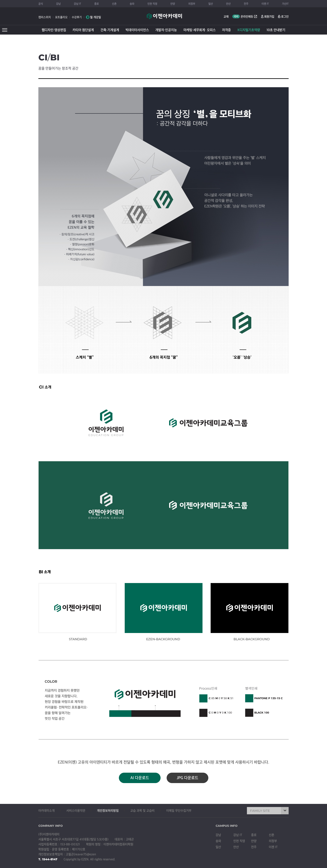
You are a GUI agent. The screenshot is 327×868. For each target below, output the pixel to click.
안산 (228, 4)
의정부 (192, 4)
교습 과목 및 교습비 (142, 811)
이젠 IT (265, 4)
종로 (97, 4)
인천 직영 (152, 4)
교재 (226, 17)
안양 (173, 4)
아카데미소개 (47, 811)
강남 (58, 4)
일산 (211, 4)
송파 (132, 4)
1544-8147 (50, 859)
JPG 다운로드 (187, 778)
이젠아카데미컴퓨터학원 (164, 18)
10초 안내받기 (276, 30)
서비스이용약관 (76, 811)
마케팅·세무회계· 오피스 (200, 30)
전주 (246, 4)
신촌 (114, 4)
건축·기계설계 (110, 30)
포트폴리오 (61, 17)
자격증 (226, 30)
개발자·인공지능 (166, 30)
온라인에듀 (245, 17)
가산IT (285, 4)
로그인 (285, 17)
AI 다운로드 (140, 778)
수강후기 (77, 17)
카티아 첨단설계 (83, 30)
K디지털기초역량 (249, 30)
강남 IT (77, 4)
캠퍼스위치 (45, 17)
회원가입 (269, 17)
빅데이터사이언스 (137, 30)
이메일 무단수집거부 (179, 811)
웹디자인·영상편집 (54, 30)
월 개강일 (93, 17)
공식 (41, 4)
